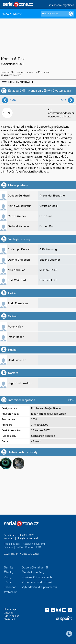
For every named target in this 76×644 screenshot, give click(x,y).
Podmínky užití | (13, 544)
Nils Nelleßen (17, 270)
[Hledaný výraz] (57, 14)
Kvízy (8, 577)
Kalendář (10, 587)
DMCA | (20, 547)
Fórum (8, 582)
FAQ (39, 547)
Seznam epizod (25, 72)
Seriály (9, 567)
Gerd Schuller (17, 360)
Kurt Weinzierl (17, 280)
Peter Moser (16, 337)
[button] (38, 82)
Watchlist (10, 592)
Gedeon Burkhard (19, 195)
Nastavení (9, 619)
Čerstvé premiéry (33, 572)
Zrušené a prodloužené (37, 582)
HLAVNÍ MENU (12, 13)
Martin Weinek (17, 216)
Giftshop (9, 613)
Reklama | (10, 547)
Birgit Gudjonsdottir (21, 383)
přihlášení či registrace (61, 5)
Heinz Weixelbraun (20, 206)
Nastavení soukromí (34, 544)
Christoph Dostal (19, 249)
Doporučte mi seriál (35, 567)
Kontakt (30, 547)
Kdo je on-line (12, 616)
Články (9, 572)
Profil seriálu (8, 72)
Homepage (10, 609)
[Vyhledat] (71, 14)
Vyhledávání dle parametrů (39, 587)
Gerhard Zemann (18, 226)
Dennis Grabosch (19, 260)
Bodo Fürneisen (18, 303)
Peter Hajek (15, 326)
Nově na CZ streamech (37, 577)
